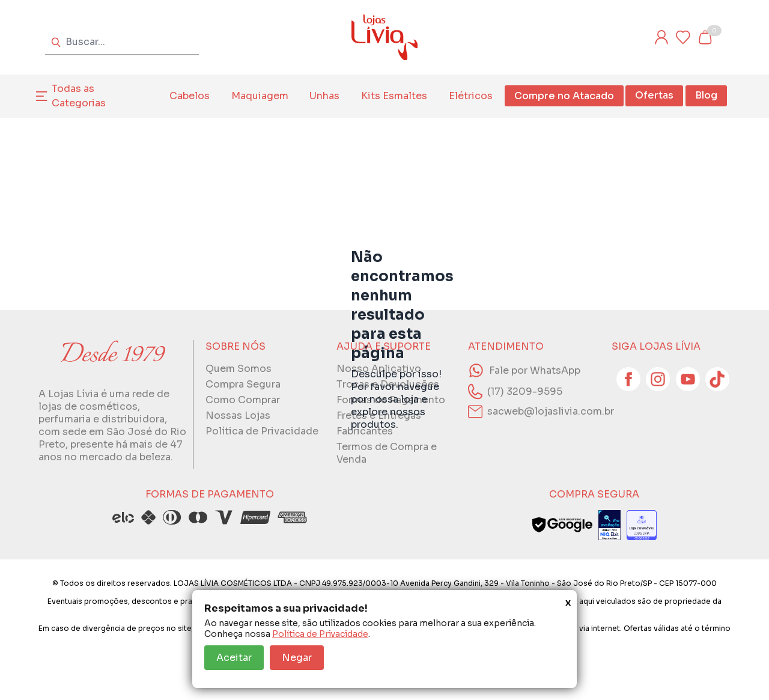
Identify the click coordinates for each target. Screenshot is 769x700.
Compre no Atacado (564, 96)
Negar (297, 658)
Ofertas (654, 95)
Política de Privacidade (320, 634)
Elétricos (471, 96)
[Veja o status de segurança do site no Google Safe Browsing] (562, 525)
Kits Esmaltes (394, 96)
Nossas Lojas (238, 415)
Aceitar (234, 658)
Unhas (324, 96)
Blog (706, 95)
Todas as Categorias (79, 96)
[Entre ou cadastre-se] (661, 37)
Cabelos (190, 96)
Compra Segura (243, 384)
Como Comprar (243, 400)
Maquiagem (260, 96)
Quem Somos (239, 369)
